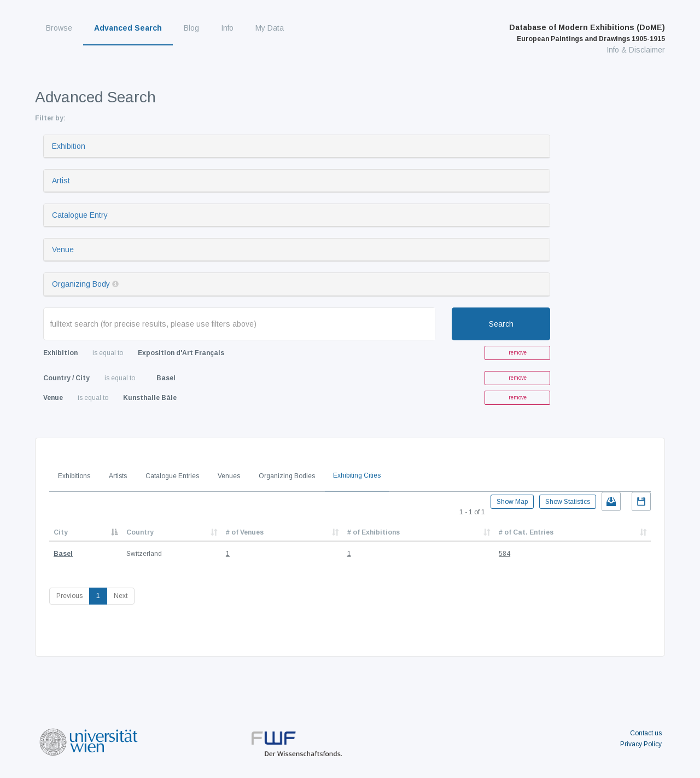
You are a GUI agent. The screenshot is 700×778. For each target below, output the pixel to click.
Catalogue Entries (172, 476)
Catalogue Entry (80, 215)
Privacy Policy (641, 744)
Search (501, 324)
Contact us (646, 733)
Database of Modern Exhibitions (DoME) (587, 33)
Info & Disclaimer (636, 50)
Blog (191, 28)
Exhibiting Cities (357, 475)
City (61, 532)
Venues (229, 476)
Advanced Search (128, 28)
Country (140, 532)
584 (504, 554)
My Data (270, 28)
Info (227, 28)
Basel (63, 554)
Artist (61, 181)
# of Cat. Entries (526, 532)
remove (518, 353)
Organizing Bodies (287, 476)
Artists (118, 476)
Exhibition (69, 146)
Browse (59, 28)
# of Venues (245, 532)
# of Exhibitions (374, 532)
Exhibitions (74, 476)
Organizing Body (81, 284)
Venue (63, 249)
